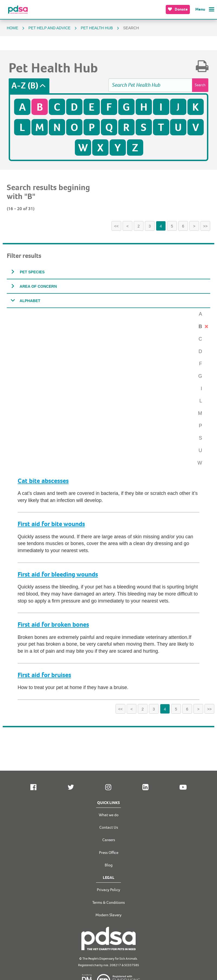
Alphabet (30, 301)
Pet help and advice (50, 28)
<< (116, 226)
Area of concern (38, 286)
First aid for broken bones (53, 625)
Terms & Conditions (108, 903)
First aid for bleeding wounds (58, 574)
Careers (109, 840)
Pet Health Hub (97, 28)
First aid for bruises (44, 675)
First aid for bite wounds (51, 524)
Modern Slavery (108, 915)
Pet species (32, 272)
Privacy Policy (108, 890)
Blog (109, 865)
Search (200, 85)
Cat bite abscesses (43, 481)
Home (13, 28)
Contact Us (109, 827)
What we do (109, 815)
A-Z (25, 86)
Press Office (109, 853)
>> (205, 226)
